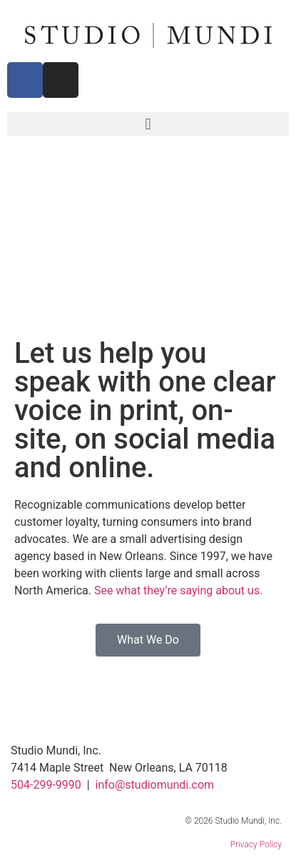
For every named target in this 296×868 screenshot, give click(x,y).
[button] (148, 124)
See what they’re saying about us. (178, 590)
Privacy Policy (256, 844)
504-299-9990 (46, 785)
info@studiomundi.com (155, 785)
